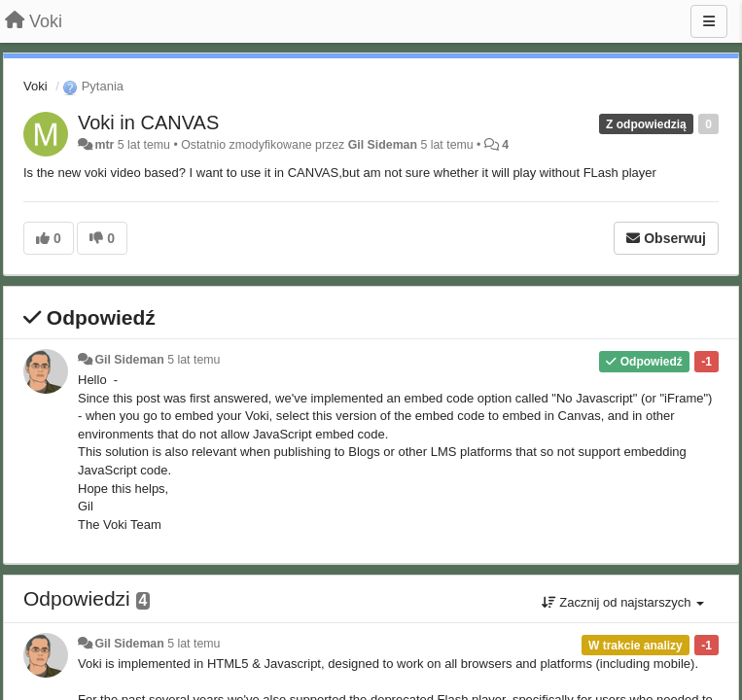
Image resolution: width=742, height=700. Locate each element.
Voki (35, 86)
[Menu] (709, 21)
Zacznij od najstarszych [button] (623, 602)
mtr (104, 145)
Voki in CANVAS (148, 122)
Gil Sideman (383, 145)
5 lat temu (194, 360)
